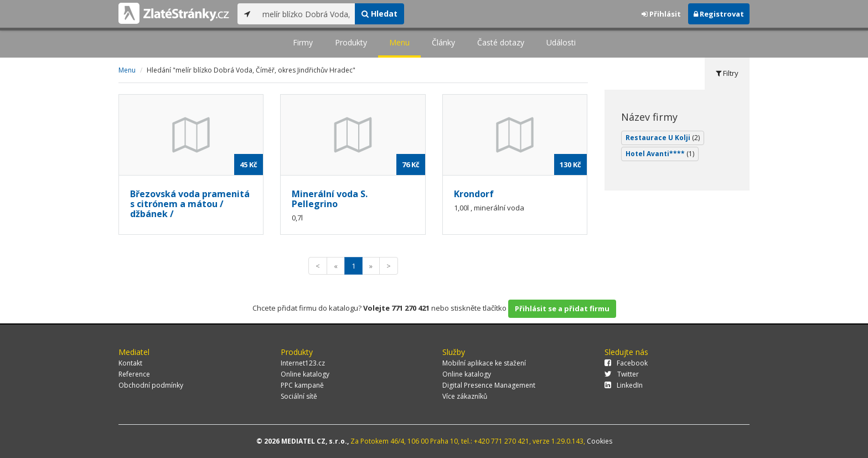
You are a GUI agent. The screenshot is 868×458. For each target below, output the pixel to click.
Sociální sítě (299, 396)
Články (443, 42)
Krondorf (474, 194)
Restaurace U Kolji (663, 138)
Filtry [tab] (727, 73)
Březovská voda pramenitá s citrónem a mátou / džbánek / (190, 204)
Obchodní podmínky (151, 385)
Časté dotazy (501, 42)
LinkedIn (624, 385)
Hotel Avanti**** (660, 154)
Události (561, 42)
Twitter (622, 374)
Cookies (600, 441)
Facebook (626, 363)
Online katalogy (305, 374)
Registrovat (719, 14)
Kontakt (130, 363)
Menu (399, 42)
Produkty (351, 42)
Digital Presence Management (489, 385)
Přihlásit (661, 14)
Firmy (303, 42)
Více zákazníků (465, 396)
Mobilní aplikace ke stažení (484, 363)
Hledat (379, 14)
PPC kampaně (302, 385)
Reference (134, 374)
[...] (306, 14)
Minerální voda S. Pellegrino (330, 199)
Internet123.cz (303, 363)
